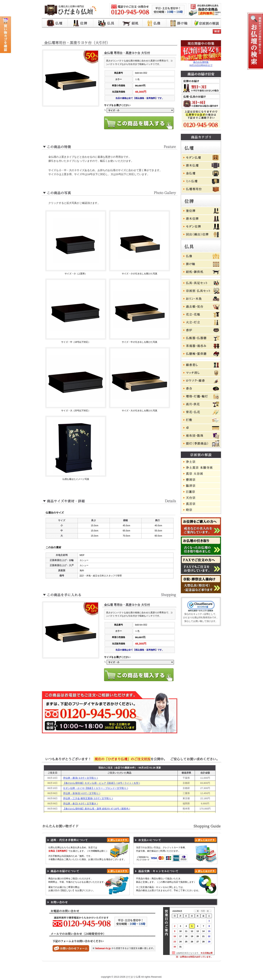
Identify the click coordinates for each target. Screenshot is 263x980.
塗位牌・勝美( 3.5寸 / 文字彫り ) (80, 778)
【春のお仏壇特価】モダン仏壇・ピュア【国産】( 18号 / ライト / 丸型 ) (101, 783)
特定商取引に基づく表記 (156, 970)
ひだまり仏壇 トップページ (68, 970)
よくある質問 (183, 970)
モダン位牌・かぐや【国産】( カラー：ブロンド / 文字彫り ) (96, 788)
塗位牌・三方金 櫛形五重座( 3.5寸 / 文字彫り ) (88, 798)
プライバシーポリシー (124, 970)
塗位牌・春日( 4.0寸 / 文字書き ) (80, 804)
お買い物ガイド (97, 970)
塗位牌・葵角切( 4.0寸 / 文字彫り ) (82, 793)
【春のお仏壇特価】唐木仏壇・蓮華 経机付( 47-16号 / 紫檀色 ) (97, 809)
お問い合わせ (204, 970)
